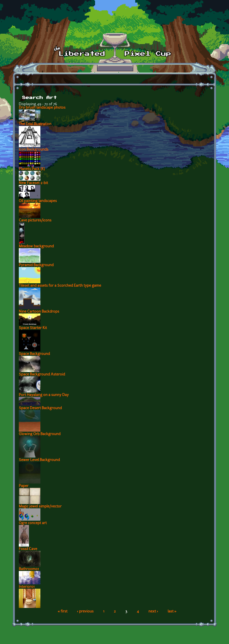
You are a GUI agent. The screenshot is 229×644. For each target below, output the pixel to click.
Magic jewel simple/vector (40, 507)
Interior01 (27, 587)
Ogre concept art (33, 523)
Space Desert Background (40, 408)
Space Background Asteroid (42, 375)
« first (63, 612)
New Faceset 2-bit (33, 183)
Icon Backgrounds (34, 150)
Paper (24, 486)
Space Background (34, 354)
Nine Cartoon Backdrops (39, 312)
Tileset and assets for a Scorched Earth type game (60, 286)
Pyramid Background (36, 265)
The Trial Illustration (35, 124)
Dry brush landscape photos (42, 108)
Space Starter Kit (33, 328)
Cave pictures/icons (35, 221)
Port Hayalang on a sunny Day (44, 395)
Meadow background (36, 246)
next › (153, 612)
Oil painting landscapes (38, 201)
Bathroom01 (29, 569)
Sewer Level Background (39, 460)
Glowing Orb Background (40, 434)
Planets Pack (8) (32, 169)
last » (172, 612)
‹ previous (85, 612)
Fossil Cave (28, 549)
